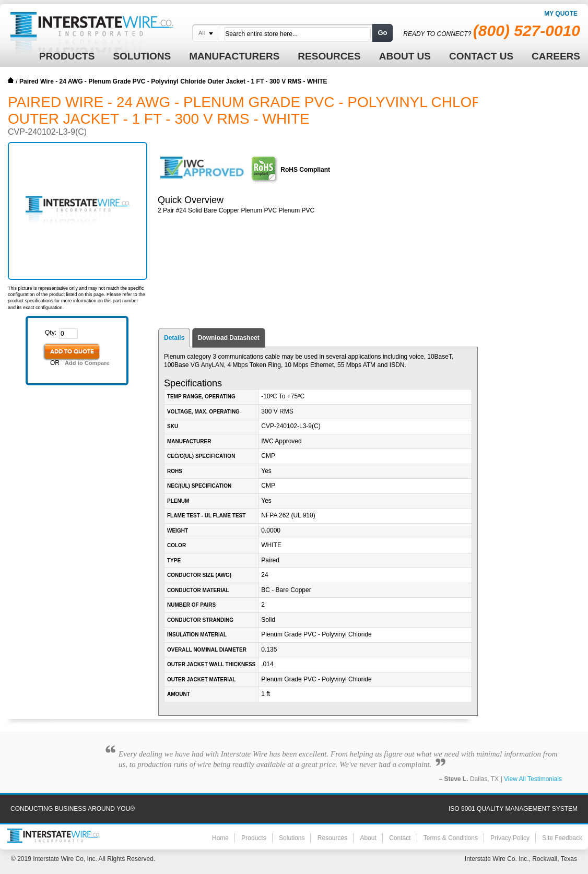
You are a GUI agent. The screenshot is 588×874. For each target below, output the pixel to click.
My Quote (561, 14)
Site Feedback (562, 838)
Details (174, 338)
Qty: (51, 333)
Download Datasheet (229, 338)
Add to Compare (87, 363)
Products (254, 838)
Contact (400, 838)
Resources (332, 838)
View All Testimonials (533, 779)
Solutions (292, 838)
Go (382, 33)
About (368, 838)
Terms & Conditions (451, 838)
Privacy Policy (510, 838)
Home (11, 80)
